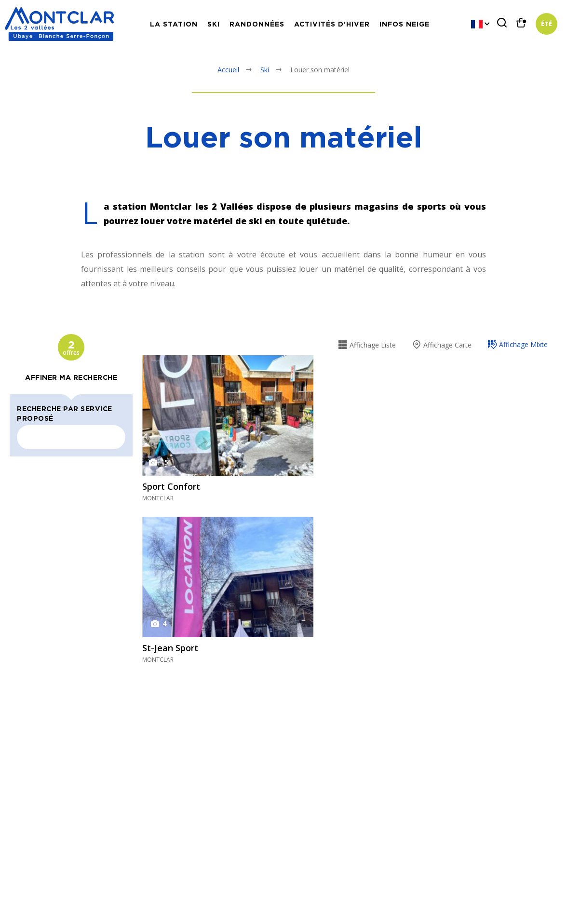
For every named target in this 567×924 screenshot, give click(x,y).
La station (174, 24)
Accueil (228, 70)
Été (547, 24)
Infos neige (405, 24)
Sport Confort (171, 486)
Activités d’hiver (332, 24)
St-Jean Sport (170, 648)
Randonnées (257, 24)
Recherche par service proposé (65, 413)
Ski (214, 24)
